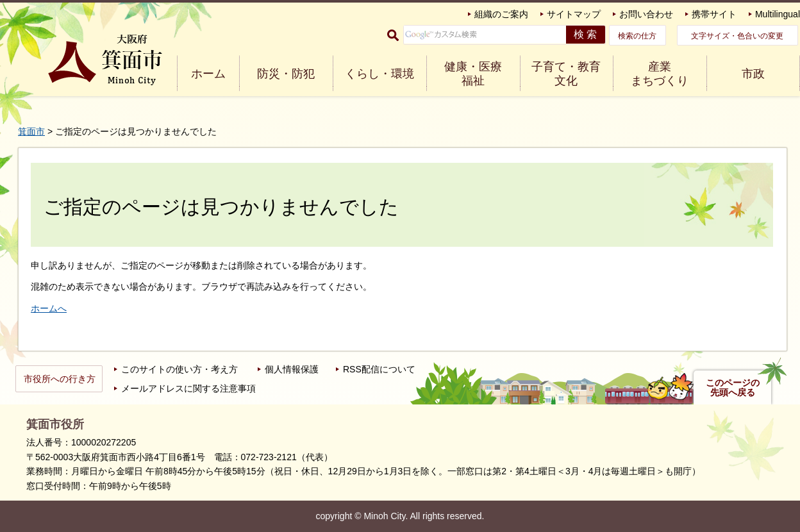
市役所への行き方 (60, 379)
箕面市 (31, 131)
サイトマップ (574, 14)
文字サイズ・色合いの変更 (737, 36)
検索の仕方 (637, 36)
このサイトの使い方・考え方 (179, 369)
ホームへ (49, 308)
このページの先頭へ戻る (733, 388)
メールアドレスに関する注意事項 (188, 388)
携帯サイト (714, 14)
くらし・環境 (379, 74)
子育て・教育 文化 (566, 74)
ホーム (208, 74)
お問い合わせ (646, 14)
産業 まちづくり (660, 74)
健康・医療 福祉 (473, 74)
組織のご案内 (501, 14)
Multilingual (778, 14)
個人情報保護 (292, 369)
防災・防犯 (286, 74)
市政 (753, 74)
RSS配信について (379, 369)
